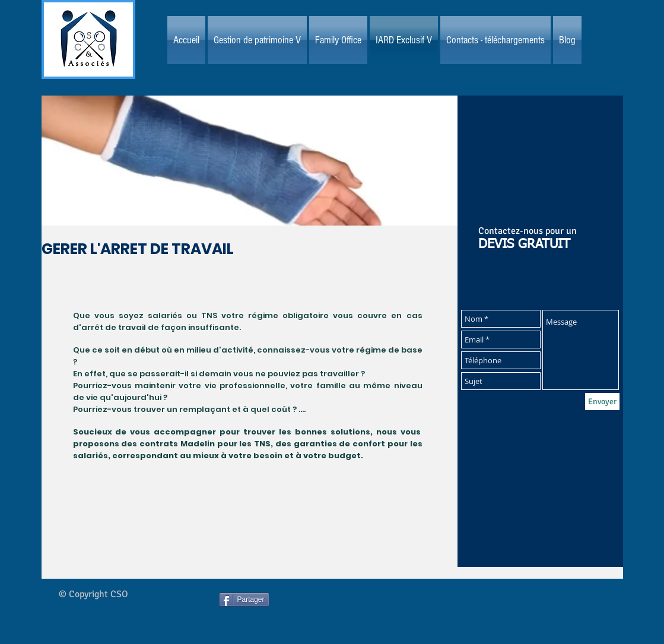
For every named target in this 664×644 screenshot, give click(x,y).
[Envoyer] (602, 402)
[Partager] (244, 599)
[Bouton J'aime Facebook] (358, 610)
